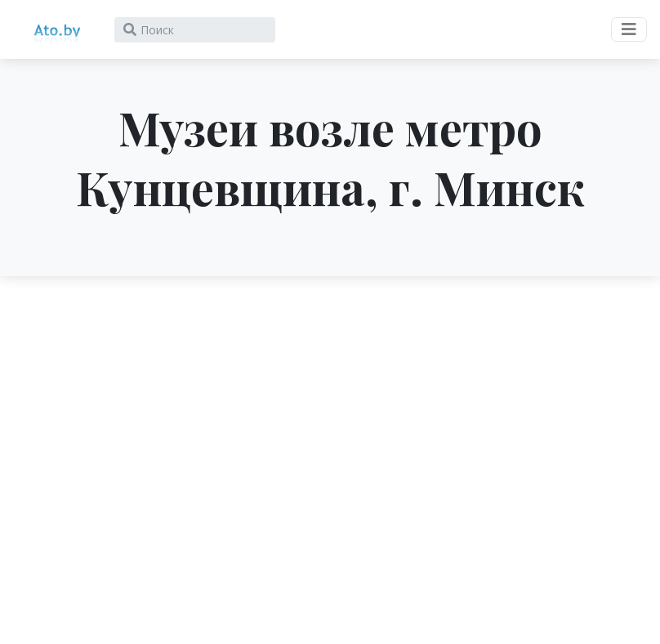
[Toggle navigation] (629, 29)
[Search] (195, 30)
